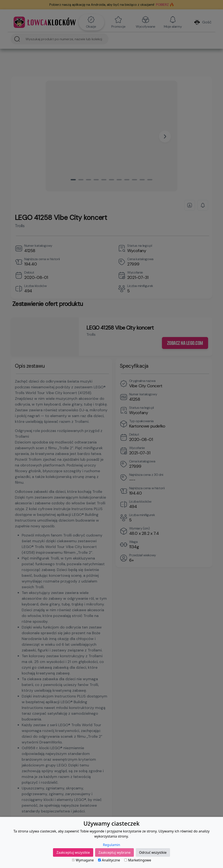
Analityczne (109, 860)
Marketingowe (138, 860)
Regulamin (112, 845)
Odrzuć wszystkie (153, 852)
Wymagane (83, 860)
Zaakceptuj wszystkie (73, 852)
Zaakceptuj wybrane (115, 852)
